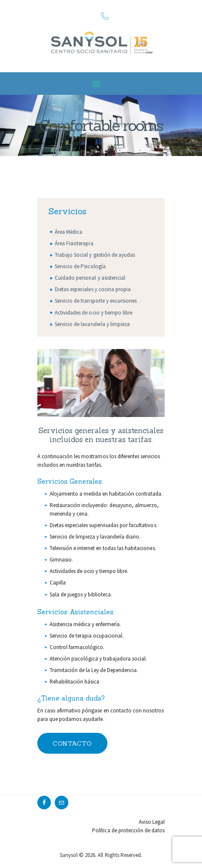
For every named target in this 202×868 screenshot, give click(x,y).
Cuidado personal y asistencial (90, 278)
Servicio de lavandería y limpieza (92, 324)
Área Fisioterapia (74, 243)
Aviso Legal (152, 822)
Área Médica (69, 232)
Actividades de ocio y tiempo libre (94, 313)
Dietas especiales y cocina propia (93, 289)
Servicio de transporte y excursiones (96, 301)
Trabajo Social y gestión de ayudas (95, 255)
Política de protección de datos (128, 830)
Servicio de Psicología (80, 266)
